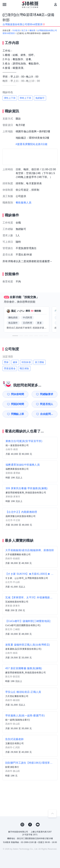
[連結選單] (4, 4)
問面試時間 (18, 404)
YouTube (38, 825)
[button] (15, 336)
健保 (15, 362)
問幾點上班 (18, 414)
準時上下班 (25, 98)
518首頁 (16, 30)
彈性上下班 (10, 98)
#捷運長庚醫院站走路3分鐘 (32, 144)
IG (22, 825)
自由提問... (47, 414)
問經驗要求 (47, 394)
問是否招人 (47, 404)
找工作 (25, 30)
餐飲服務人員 (24, 203)
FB (30, 825)
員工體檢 (40, 362)
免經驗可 (40, 98)
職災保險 (24, 368)
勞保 (6, 362)
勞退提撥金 (10, 368)
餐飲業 (32, 30)
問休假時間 (18, 394)
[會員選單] (56, 4)
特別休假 (26, 362)
